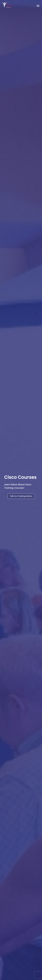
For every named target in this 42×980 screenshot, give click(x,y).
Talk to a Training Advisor (21, 496)
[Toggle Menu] (38, 6)
